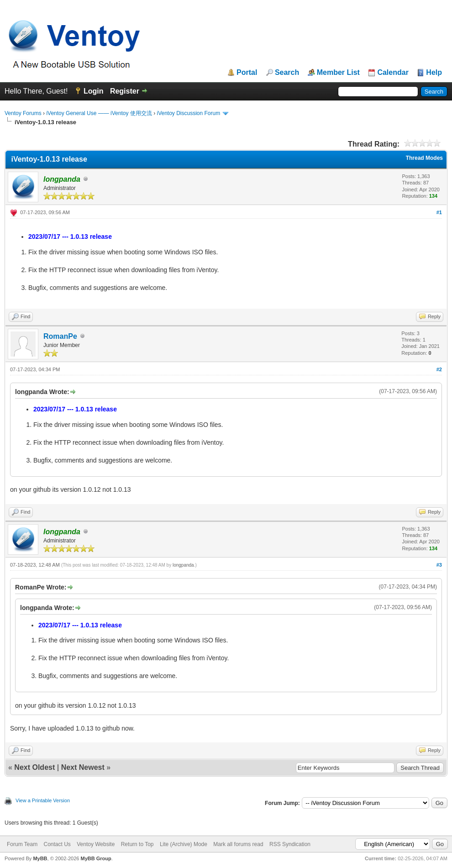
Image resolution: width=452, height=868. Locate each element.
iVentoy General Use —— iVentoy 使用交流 (99, 113)
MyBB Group (96, 858)
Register (125, 91)
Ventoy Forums (23, 113)
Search (287, 73)
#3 (439, 565)
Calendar (393, 73)
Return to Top (137, 844)
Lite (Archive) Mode (184, 844)
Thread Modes (424, 158)
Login (94, 91)
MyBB (40, 858)
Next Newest (83, 767)
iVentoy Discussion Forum (188, 113)
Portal (247, 73)
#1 (439, 212)
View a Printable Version (43, 800)
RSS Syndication (290, 844)
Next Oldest (34, 767)
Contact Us (57, 844)
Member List (338, 73)
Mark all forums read (238, 844)
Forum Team (22, 844)
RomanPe (60, 336)
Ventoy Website (96, 844)
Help (434, 73)
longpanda (183, 565)
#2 (439, 369)
